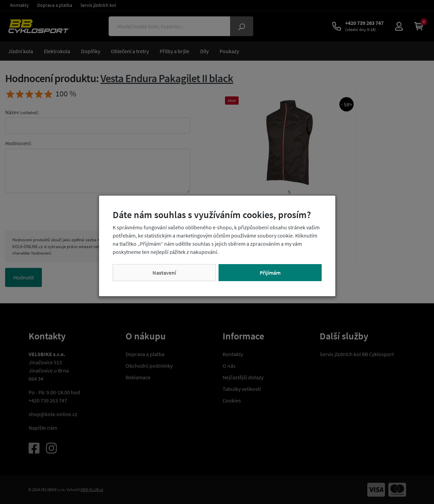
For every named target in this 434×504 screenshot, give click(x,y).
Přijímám (270, 273)
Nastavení (164, 273)
